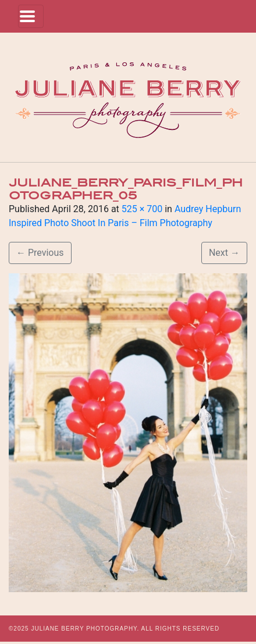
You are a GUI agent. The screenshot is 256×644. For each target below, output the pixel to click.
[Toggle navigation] (31, 16)
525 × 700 (142, 209)
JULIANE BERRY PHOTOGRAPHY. (85, 629)
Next (224, 253)
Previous (40, 253)
